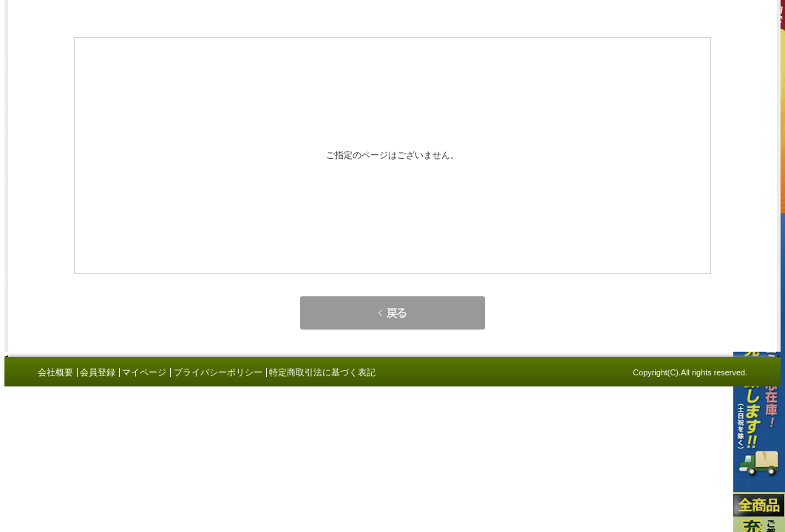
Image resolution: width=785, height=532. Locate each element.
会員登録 (98, 372)
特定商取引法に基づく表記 (322, 372)
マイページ (144, 372)
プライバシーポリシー (218, 372)
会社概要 (55, 372)
